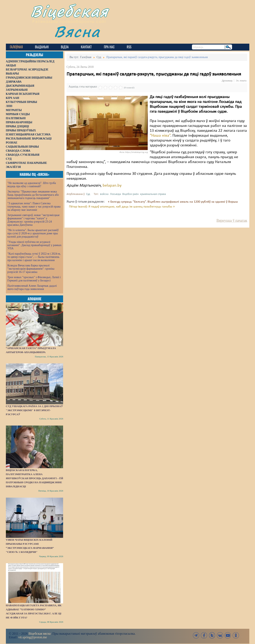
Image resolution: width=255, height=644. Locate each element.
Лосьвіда (115, 194)
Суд (88, 194)
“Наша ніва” (160, 136)
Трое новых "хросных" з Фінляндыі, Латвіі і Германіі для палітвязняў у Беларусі (34, 279)
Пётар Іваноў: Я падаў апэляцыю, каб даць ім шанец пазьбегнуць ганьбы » (122, 207)
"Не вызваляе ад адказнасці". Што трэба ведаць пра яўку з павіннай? (32, 185)
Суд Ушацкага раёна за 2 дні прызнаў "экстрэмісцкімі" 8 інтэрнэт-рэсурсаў (34, 410)
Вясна (77, 31)
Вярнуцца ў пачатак (232, 220)
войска (104, 194)
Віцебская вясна (39, 634)
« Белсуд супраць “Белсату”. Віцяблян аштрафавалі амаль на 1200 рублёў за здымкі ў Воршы (173, 202)
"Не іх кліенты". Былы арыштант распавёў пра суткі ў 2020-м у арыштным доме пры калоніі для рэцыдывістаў (33, 233)
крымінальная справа (153, 194)
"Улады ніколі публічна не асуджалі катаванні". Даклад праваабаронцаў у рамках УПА (35, 245)
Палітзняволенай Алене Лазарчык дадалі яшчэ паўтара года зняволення (32, 287)
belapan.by (112, 186)
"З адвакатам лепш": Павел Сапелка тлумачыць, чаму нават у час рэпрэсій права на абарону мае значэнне (34, 207)
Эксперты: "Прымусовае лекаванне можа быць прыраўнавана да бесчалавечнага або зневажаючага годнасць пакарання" (33, 195)
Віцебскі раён (130, 194)
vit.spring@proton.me (33, 637)
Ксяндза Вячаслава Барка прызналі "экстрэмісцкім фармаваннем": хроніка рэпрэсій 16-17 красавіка (31, 269)
